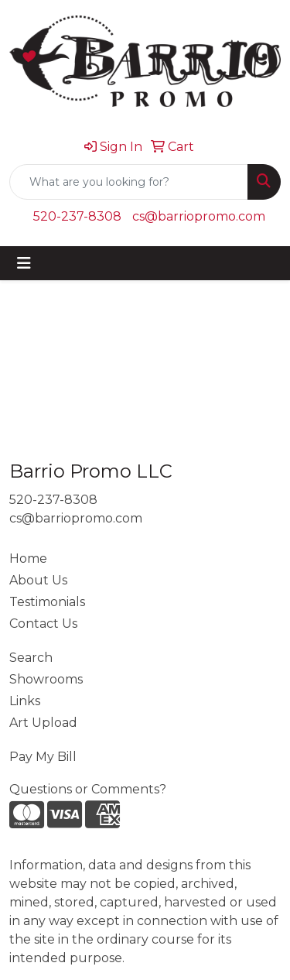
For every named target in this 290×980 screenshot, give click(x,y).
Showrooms (46, 679)
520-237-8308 (77, 216)
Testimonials (47, 602)
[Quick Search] (129, 182)
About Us (38, 580)
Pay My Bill (43, 757)
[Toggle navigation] (24, 263)
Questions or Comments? (88, 789)
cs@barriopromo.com (199, 216)
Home (28, 559)
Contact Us (43, 624)
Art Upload (43, 723)
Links (25, 701)
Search (31, 658)
